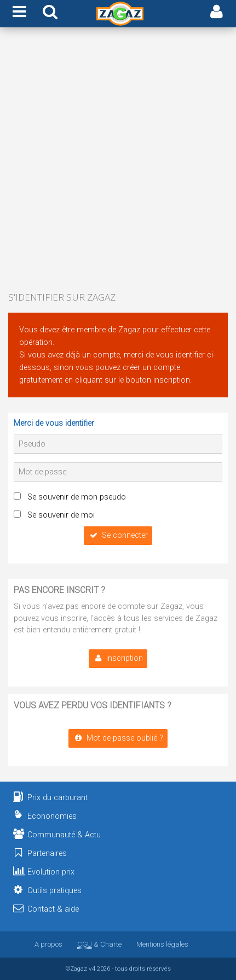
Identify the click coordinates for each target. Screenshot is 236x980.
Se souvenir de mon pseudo (77, 497)
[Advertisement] (118, 160)
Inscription (118, 658)
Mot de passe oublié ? (118, 738)
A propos (48, 944)
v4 (92, 969)
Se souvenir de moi (61, 515)
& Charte (99, 944)
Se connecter (118, 535)
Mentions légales (162, 944)
